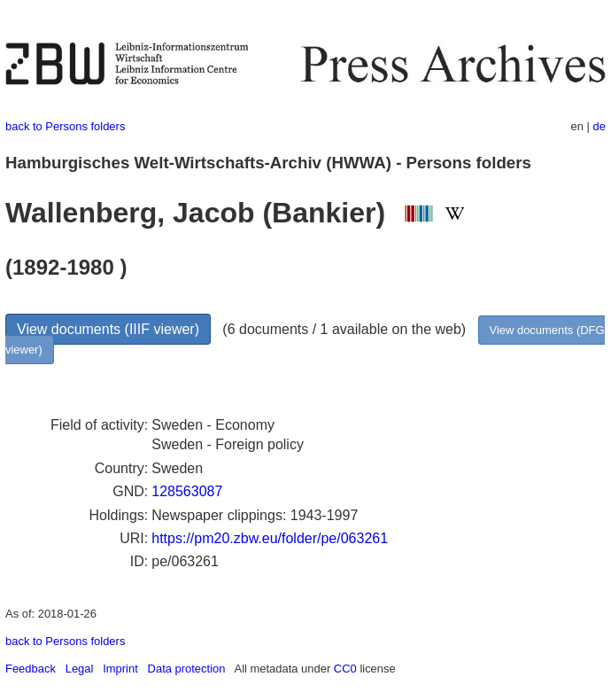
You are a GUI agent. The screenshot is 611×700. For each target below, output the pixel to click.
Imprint (120, 669)
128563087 (187, 491)
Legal (80, 669)
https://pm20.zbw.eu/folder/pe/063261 (270, 538)
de (599, 126)
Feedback (31, 669)
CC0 (345, 669)
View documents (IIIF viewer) (108, 329)
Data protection (187, 669)
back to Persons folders (65, 126)
